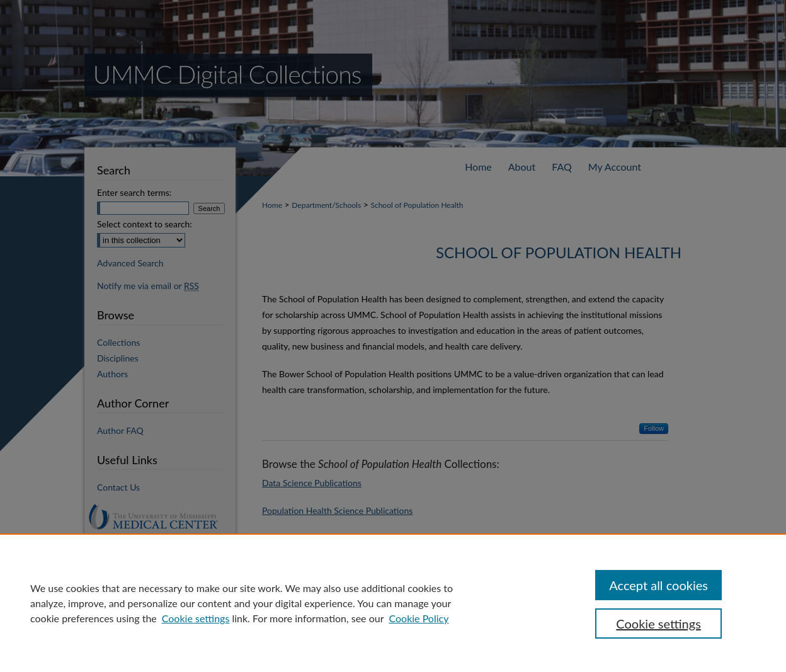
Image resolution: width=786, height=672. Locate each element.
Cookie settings (196, 618)
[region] (393, 603)
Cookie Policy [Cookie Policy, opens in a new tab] (419, 618)
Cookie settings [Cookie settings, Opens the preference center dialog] (658, 624)
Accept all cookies (658, 585)
